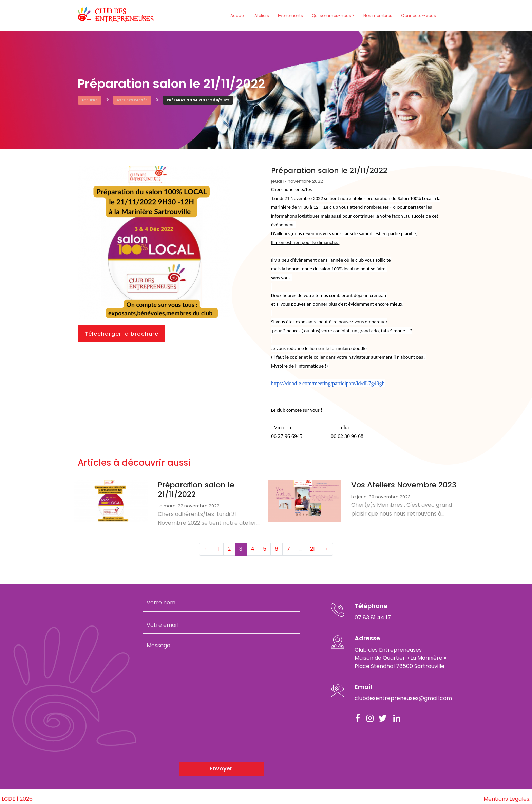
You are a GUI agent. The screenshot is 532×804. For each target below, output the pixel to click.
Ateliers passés (132, 99)
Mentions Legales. (507, 795)
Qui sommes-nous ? (333, 15)
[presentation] (194, 739)
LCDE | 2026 (17, 795)
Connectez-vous (419, 15)
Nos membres (378, 15)
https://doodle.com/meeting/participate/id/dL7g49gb (328, 382)
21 (312, 545)
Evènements (290, 15)
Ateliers (262, 15)
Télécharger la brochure (121, 332)
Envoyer (221, 764)
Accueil (238, 15)
